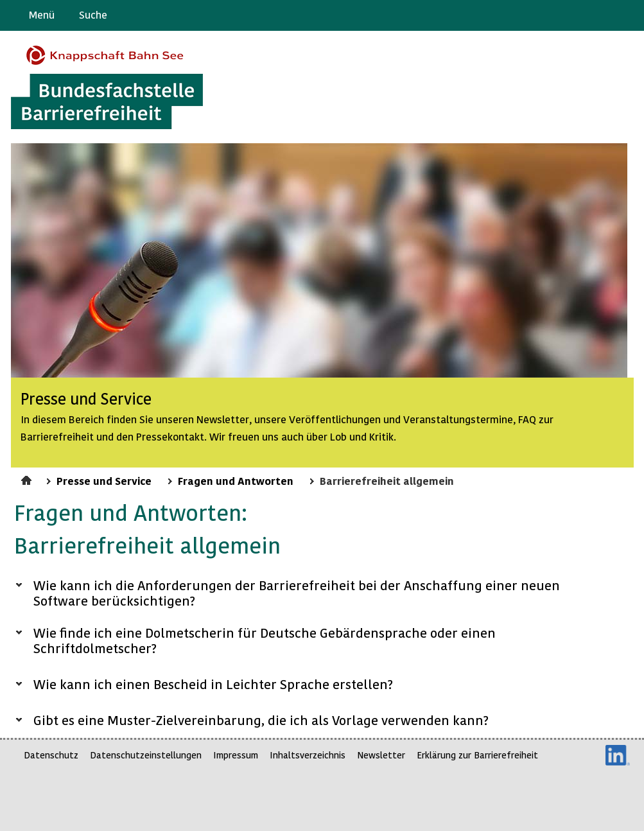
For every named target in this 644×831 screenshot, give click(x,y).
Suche (93, 14)
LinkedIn (618, 755)
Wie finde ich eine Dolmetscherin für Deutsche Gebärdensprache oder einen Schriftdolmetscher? (265, 640)
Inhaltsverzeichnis (308, 755)
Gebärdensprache (605, 15)
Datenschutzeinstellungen (146, 755)
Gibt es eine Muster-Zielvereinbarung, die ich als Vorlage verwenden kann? (261, 720)
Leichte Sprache (629, 15)
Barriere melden (580, 15)
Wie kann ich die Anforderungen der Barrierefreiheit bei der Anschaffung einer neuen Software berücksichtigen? (297, 593)
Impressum (236, 755)
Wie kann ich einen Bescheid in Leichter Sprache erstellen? (213, 684)
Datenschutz (51, 755)
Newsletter (381, 755)
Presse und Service (104, 480)
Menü (42, 14)
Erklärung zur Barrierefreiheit (477, 755)
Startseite (28, 478)
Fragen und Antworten (236, 480)
